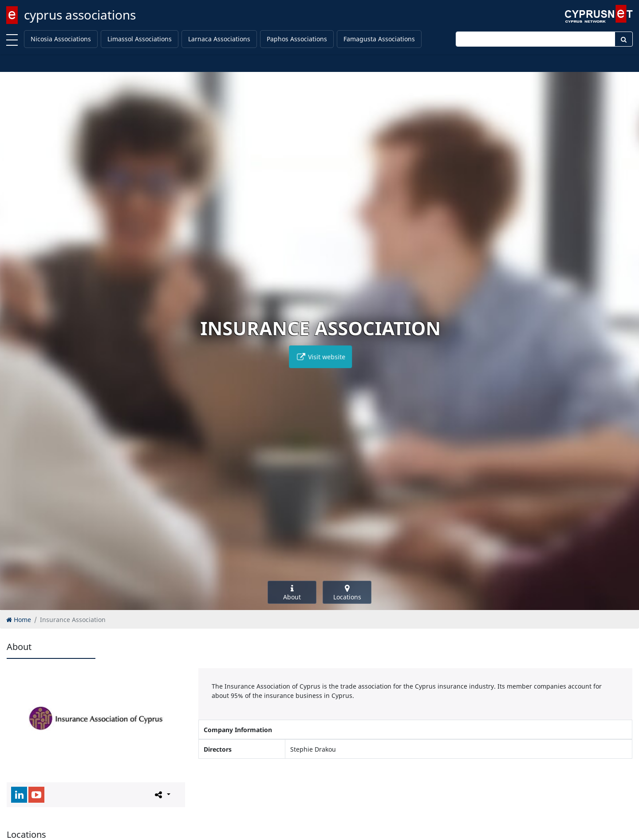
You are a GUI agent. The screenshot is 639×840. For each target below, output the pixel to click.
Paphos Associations (297, 39)
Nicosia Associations (61, 39)
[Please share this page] (162, 794)
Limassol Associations (140, 39)
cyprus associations (80, 15)
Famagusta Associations (379, 39)
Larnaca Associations (219, 39)
